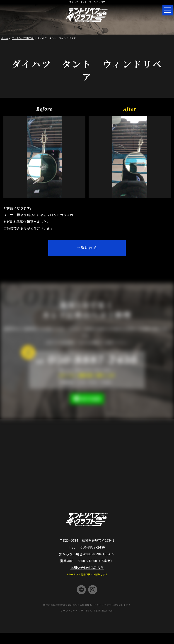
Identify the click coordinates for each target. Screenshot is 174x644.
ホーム (5, 38)
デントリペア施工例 (23, 38)
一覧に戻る (87, 248)
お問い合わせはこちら (87, 568)
